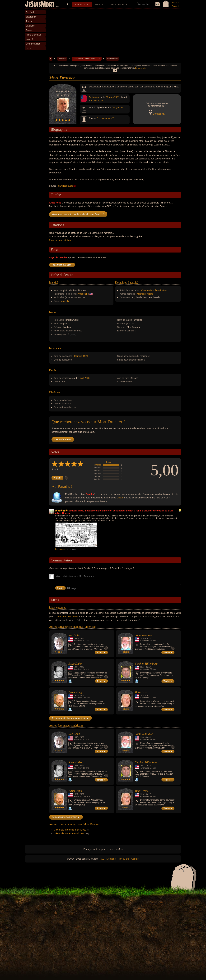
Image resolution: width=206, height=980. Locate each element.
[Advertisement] (115, 33)
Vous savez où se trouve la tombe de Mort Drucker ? (78, 214)
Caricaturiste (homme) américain (86, 59)
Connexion (176, 6)
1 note (109, 462)
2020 (100, 101)
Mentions (111, 859)
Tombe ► (101, 653)
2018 (82, 667)
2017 (148, 695)
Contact (135, 859)
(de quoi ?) (117, 108)
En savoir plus (141, 68)
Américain (94, 97)
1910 (76, 695)
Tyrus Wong (75, 692)
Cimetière (80, 4)
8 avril (94, 101)
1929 (117, 97)
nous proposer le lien (67, 617)
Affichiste (141, 294)
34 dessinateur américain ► (66, 817)
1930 (142, 638)
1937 (76, 638)
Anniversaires (117, 4)
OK (115, 71)
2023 (148, 638)
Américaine (83, 294)
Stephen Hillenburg (146, 664)
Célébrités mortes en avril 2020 (70, 833)
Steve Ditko (75, 664)
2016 (82, 695)
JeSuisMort (40, 5)
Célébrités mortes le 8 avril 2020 (70, 830)
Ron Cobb (74, 635)
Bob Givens (142, 692)
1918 (142, 695)
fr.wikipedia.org (66, 186)
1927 (76, 667)
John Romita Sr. (144, 635)
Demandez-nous (63, 439)
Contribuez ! (159, 114)
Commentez (60, 549)
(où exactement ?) (106, 118)
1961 (142, 667)
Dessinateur (161, 290)
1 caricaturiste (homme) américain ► (70, 718)
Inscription (177, 3)
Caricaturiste (148, 290)
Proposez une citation (60, 240)
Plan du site (124, 859)
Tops (98, 4)
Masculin (65, 301)
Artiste (150, 294)
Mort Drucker (112, 59)
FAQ (102, 859)
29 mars (110, 97)
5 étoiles (97, 465)
